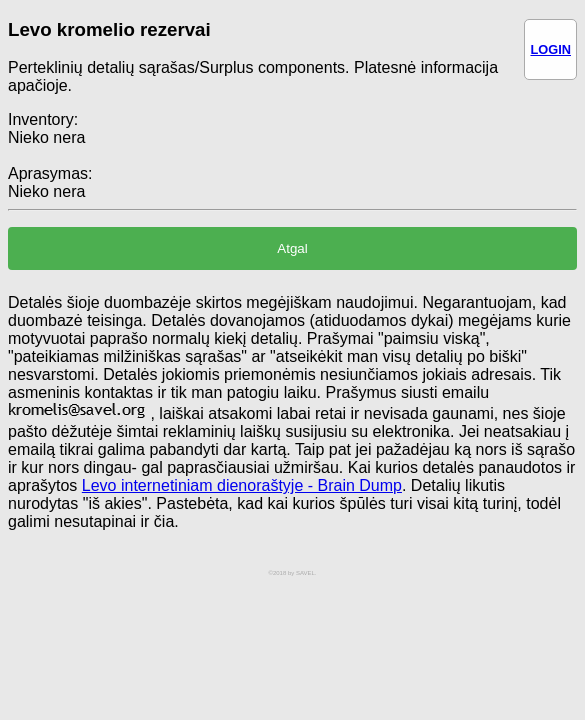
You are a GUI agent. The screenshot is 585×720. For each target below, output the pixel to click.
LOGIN (550, 49)
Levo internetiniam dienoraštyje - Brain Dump (242, 485)
